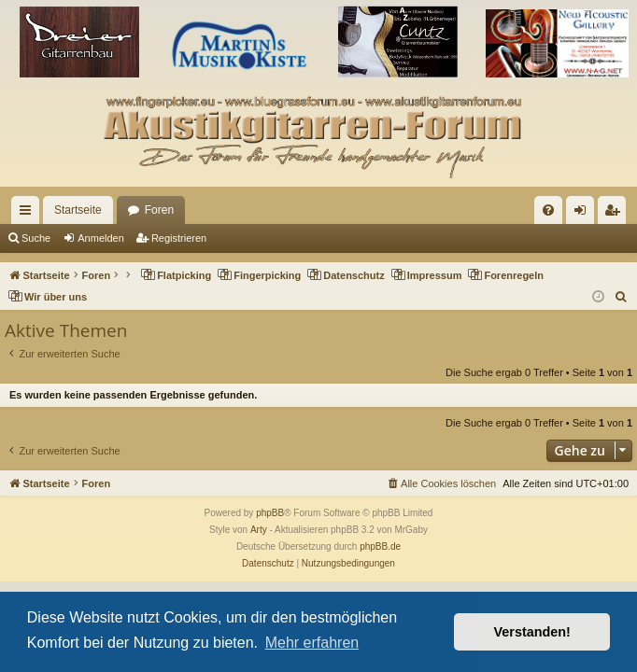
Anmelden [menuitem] (584, 214)
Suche (36, 238)
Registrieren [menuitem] (616, 214)
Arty (259, 530)
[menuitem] (548, 210)
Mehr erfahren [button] (312, 643)
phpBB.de (380, 546)
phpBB (270, 513)
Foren (159, 210)
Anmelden (101, 238)
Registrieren (179, 238)
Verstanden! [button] (532, 632)
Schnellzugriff (29, 214)
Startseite (78, 210)
